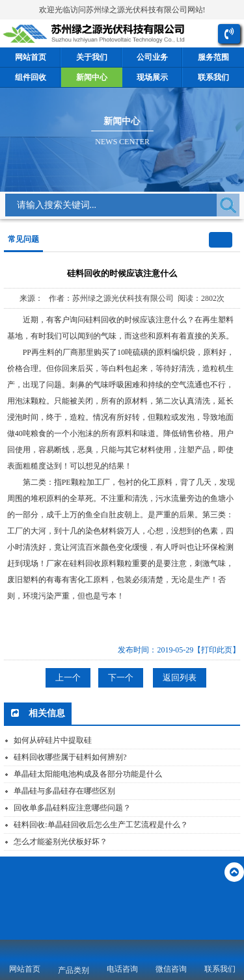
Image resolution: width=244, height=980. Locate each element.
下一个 (121, 677)
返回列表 (180, 677)
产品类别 (74, 970)
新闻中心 (92, 77)
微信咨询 (171, 969)
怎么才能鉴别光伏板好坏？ (61, 842)
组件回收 (31, 77)
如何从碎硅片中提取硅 (53, 740)
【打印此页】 (217, 650)
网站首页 (31, 57)
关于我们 (92, 57)
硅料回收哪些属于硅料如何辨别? (70, 757)
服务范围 (213, 57)
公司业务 (152, 57)
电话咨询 (122, 969)
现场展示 (152, 77)
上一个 (68, 677)
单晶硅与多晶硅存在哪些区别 (64, 791)
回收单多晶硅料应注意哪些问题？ (72, 808)
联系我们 (213, 77)
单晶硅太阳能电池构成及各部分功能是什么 (88, 774)
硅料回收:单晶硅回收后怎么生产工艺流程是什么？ (101, 825)
